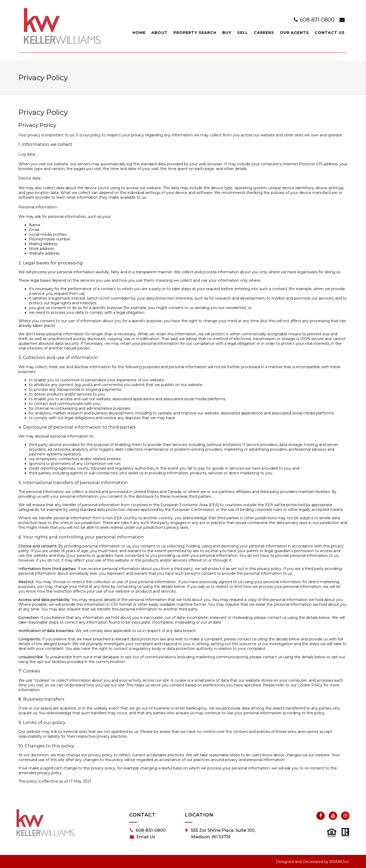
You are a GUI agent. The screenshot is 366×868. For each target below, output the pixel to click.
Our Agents (294, 33)
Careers (264, 33)
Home (139, 33)
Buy (227, 33)
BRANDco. (339, 862)
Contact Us (330, 33)
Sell (243, 33)
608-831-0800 (315, 20)
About (159, 33)
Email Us (143, 837)
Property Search (195, 33)
